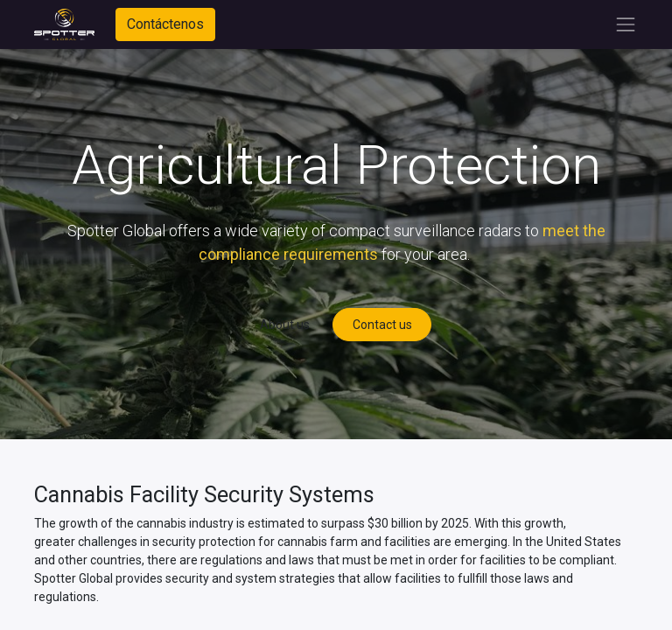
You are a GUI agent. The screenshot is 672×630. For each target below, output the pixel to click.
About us (285, 325)
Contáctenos (165, 24)
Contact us (382, 325)
